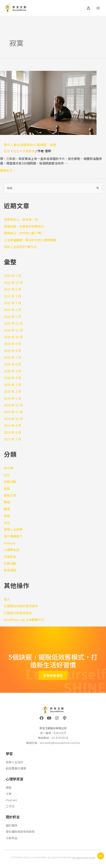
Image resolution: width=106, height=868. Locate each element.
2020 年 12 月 (13, 323)
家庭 (7, 489)
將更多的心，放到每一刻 (21, 219)
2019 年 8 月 (12, 432)
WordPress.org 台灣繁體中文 (24, 620)
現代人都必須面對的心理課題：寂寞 (30, 145)
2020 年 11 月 (13, 330)
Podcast (10, 543)
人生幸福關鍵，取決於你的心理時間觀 (30, 240)
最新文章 (10, 495)
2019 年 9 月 (12, 425)
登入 (7, 599)
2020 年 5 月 (12, 371)
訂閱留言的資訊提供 (18, 613)
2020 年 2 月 (12, 391)
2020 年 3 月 (12, 385)
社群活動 (10, 563)
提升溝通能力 (13, 536)
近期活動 (10, 482)
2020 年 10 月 (13, 337)
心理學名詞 (12, 550)
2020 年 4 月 (12, 378)
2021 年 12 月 (13, 282)
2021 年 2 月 (12, 310)
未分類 (8, 468)
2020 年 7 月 (12, 357)
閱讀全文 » (7, 170)
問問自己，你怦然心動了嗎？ (24, 233)
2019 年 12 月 (13, 405)
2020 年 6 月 (12, 364)
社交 (7, 151)
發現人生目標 (13, 529)
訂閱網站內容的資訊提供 (21, 606)
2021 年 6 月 (12, 289)
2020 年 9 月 (12, 344)
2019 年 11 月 (13, 412)
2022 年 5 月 (12, 276)
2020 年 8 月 (12, 351)
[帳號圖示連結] (88, 8)
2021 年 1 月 (12, 317)
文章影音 (29, 151)
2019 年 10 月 (13, 419)
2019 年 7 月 (12, 439)
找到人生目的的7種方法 (20, 247)
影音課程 (10, 570)
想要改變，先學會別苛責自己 (24, 226)
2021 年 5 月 (12, 296)
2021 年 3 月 (12, 303)
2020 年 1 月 (12, 398)
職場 (7, 502)
